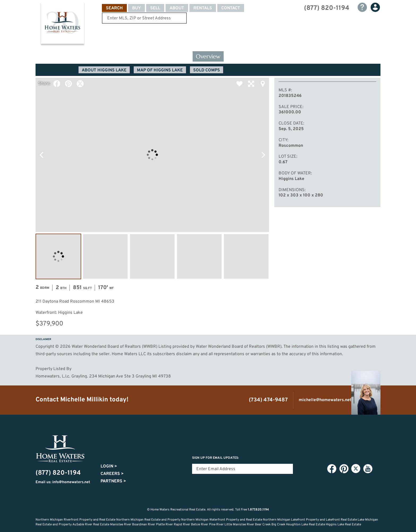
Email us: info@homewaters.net (63, 482)
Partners (113, 481)
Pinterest (68, 84)
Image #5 (246, 256)
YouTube (368, 469)
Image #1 (58, 256)
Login (109, 466)
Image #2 (105, 256)
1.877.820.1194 (258, 510)
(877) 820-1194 (327, 8)
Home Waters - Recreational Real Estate (62, 24)
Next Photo (263, 155)
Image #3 (152, 256)
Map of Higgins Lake (160, 70)
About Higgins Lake (104, 70)
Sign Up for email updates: (215, 458)
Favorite (239, 84)
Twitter (80, 84)
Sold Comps (207, 70)
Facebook (57, 84)
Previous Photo (41, 155)
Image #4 (199, 256)
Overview (208, 56)
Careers (112, 474)
